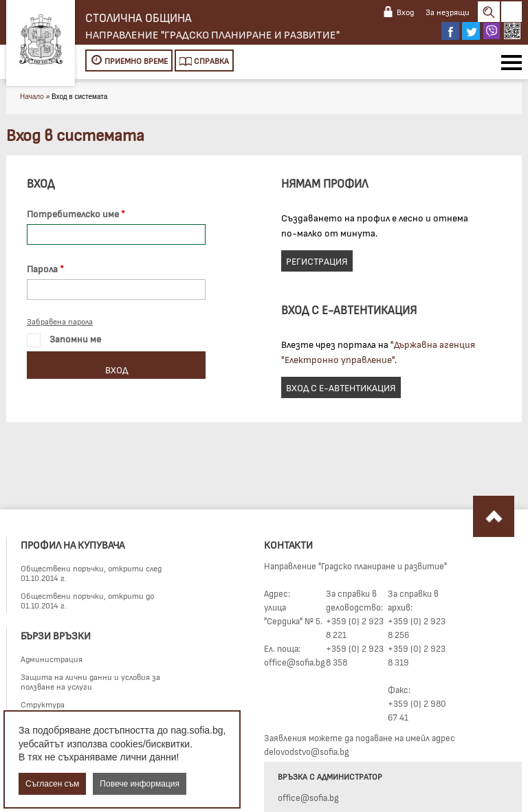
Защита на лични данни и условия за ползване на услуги (90, 681)
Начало (32, 97)
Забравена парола (60, 321)
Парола (42, 268)
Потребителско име (73, 213)
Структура (43, 704)
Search (489, 12)
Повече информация (140, 784)
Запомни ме (64, 340)
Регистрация (317, 261)
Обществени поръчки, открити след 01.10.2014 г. (91, 573)
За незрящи (448, 12)
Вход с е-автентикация (341, 387)
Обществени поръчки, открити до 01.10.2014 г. (87, 600)
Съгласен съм (52, 784)
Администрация (52, 659)
